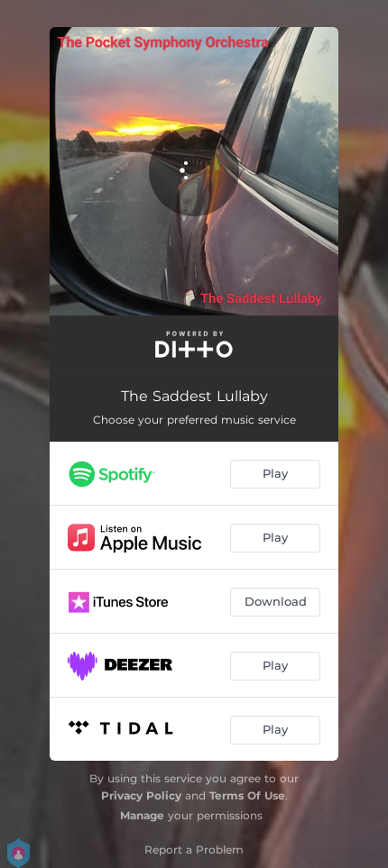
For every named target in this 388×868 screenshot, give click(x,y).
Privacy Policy (141, 795)
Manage (142, 815)
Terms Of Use (247, 795)
